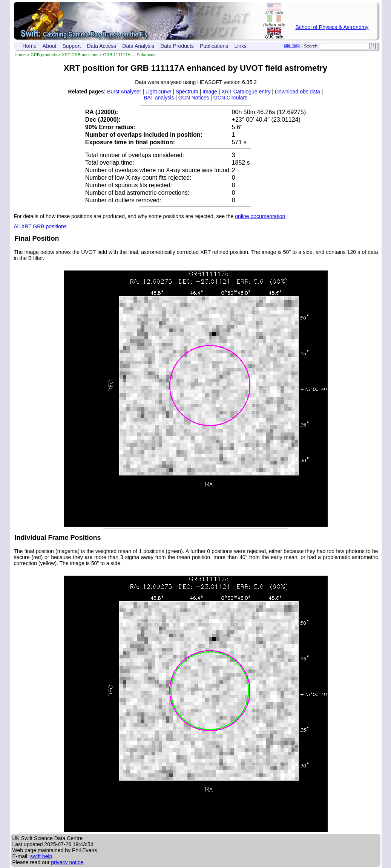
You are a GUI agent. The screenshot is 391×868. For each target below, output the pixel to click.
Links (240, 46)
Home (30, 46)
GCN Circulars (230, 98)
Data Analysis (138, 46)
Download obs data (297, 92)
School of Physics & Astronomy (332, 27)
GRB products (44, 55)
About (50, 46)
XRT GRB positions (80, 55)
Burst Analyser (124, 92)
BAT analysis (159, 98)
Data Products (177, 46)
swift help (41, 856)
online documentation (260, 216)
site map (292, 45)
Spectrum (187, 92)
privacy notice (67, 862)
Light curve (158, 92)
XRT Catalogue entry (246, 92)
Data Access (102, 46)
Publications (214, 46)
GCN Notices (194, 98)
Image (210, 92)
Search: (311, 46)
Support (71, 46)
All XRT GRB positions (40, 226)
